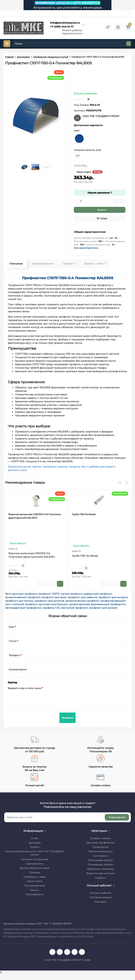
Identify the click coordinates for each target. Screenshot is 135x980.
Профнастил (100, 847)
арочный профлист (25, 594)
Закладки (100, 902)
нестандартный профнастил (23, 608)
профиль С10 (51, 608)
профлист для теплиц (19, 601)
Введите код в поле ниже (24, 688)
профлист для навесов (82, 597)
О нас (35, 838)
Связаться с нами (35, 877)
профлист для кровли (103, 608)
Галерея (35, 872)
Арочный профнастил (100, 843)
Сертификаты (35, 864)
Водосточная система (100, 873)
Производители (35, 886)
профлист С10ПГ (49, 594)
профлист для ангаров (113, 597)
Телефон (14, 655)
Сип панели (100, 856)
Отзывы (69, 264)
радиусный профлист (98, 594)
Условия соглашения (35, 859)
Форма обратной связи (35, 868)
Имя (11, 627)
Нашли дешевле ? (100, 193)
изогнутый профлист (74, 608)
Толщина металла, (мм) (87, 150)
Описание (16, 264)
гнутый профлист (71, 594)
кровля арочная (79, 604)
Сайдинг (100, 878)
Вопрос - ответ (95, 264)
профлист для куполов (49, 601)
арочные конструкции (53, 604)
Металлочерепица (100, 851)
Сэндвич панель (100, 838)
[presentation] (34, 698)
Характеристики (43, 264)
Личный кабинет (100, 893)
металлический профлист (82, 601)
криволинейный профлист (23, 597)
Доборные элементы (101, 869)
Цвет (77, 130)
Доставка (35, 843)
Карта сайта (35, 881)
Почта (12, 641)
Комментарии (18, 669)
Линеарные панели (101, 865)
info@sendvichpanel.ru (65, 23)
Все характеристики (86, 248)
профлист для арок (54, 597)
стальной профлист (25, 604)
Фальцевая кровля (100, 860)
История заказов (101, 897)
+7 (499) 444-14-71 (61, 27)
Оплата (35, 847)
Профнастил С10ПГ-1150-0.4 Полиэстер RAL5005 (68, 278)
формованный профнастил (108, 604)
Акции (35, 890)
